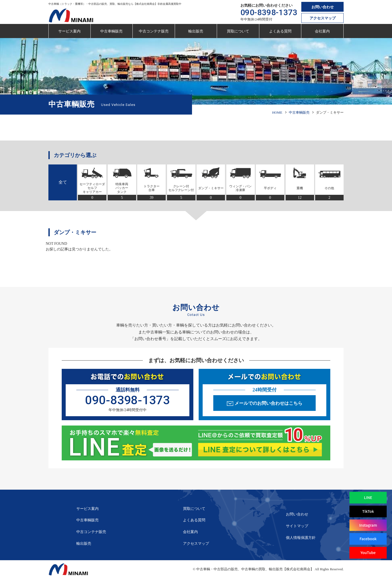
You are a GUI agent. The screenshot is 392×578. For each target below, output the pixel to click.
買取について (238, 31)
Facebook (368, 539)
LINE (368, 497)
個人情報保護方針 (301, 538)
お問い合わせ (323, 7)
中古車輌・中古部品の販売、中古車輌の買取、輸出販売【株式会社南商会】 (255, 569)
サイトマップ (297, 526)
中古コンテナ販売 (154, 31)
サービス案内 (69, 31)
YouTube (368, 552)
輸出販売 (196, 31)
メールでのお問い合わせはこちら (268, 403)
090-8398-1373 (269, 12)
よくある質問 (280, 31)
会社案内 (322, 31)
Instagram (368, 525)
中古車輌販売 (111, 31)
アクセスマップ (323, 18)
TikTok (368, 511)
